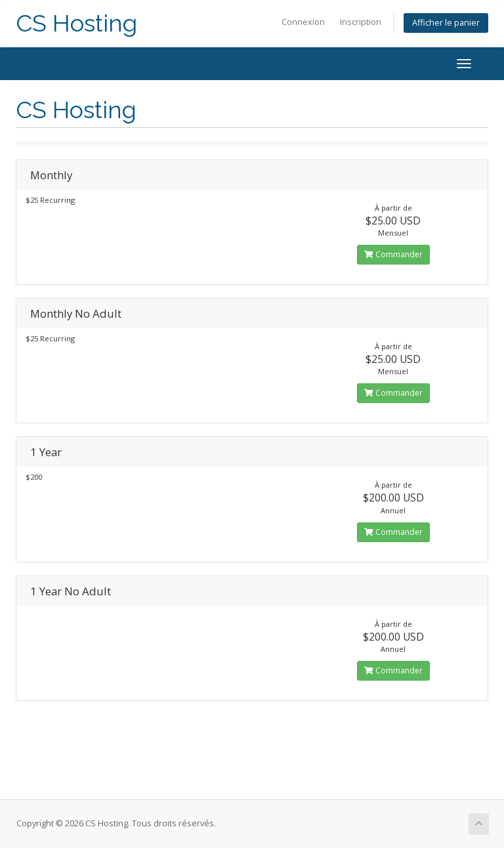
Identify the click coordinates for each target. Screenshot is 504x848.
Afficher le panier (446, 23)
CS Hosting (76, 23)
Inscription (361, 22)
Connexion (303, 22)
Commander (393, 254)
